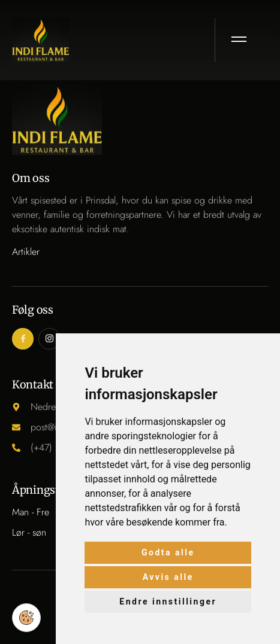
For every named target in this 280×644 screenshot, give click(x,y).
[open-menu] (240, 40)
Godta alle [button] (168, 552)
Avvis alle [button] (168, 577)
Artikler (26, 252)
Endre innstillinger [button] (168, 602)
